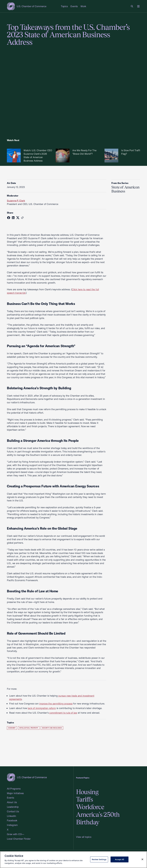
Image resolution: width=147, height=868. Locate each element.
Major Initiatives (15, 793)
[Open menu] (138, 6)
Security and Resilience (52, 728)
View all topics (84, 837)
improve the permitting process (56, 704)
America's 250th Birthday (98, 818)
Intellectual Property (29, 728)
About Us (12, 802)
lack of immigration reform (42, 708)
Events (74, 6)
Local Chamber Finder (19, 839)
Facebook (12, 820)
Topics (64, 6)
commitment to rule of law (63, 713)
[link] (132, 6)
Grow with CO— (16, 834)
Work (83, 6)
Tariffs (84, 799)
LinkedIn (11, 816)
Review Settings (99, 859)
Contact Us (13, 811)
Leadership (13, 807)
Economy (12, 728)
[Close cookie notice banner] (142, 859)
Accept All (120, 859)
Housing (87, 792)
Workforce (90, 807)
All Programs (14, 789)
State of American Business (125, 189)
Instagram (12, 825)
